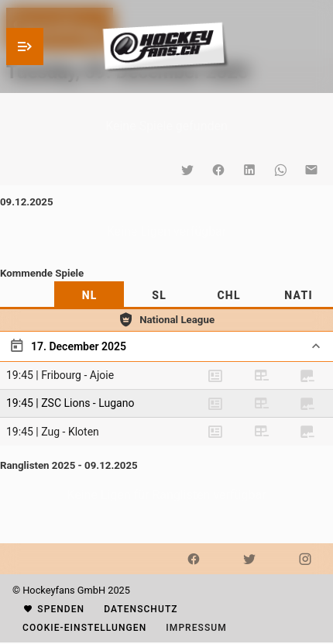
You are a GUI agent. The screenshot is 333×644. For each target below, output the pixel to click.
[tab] (89, 295)
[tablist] (166, 295)
